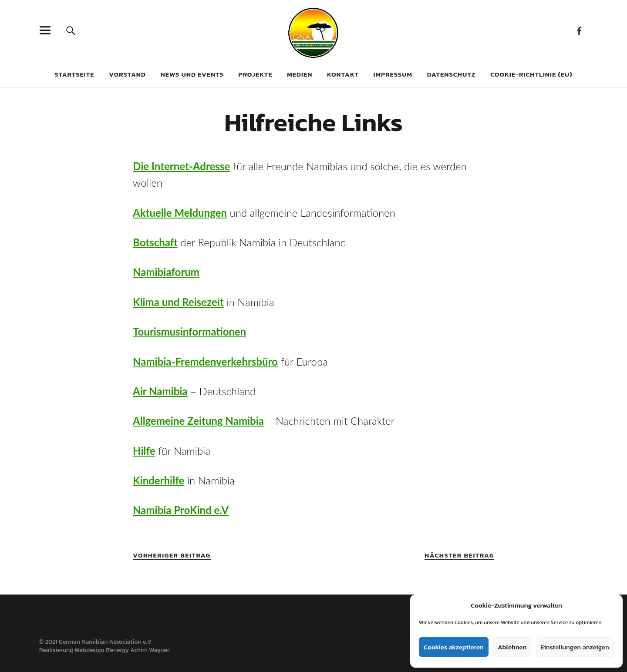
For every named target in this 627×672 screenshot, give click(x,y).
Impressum (393, 74)
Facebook (579, 30)
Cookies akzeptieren (454, 647)
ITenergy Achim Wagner (138, 650)
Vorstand (127, 74)
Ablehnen (512, 647)
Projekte (256, 74)
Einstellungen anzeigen (575, 647)
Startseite (74, 74)
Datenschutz (452, 74)
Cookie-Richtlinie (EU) (531, 74)
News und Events (192, 74)
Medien (300, 74)
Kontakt (343, 74)
